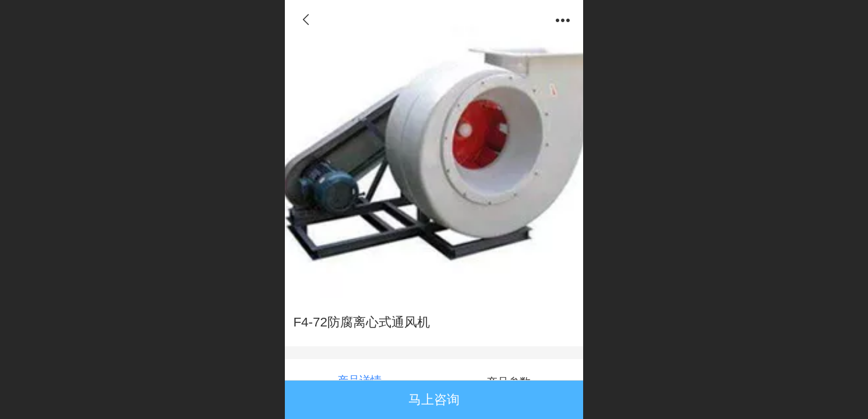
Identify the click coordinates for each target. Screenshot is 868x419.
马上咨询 (434, 400)
